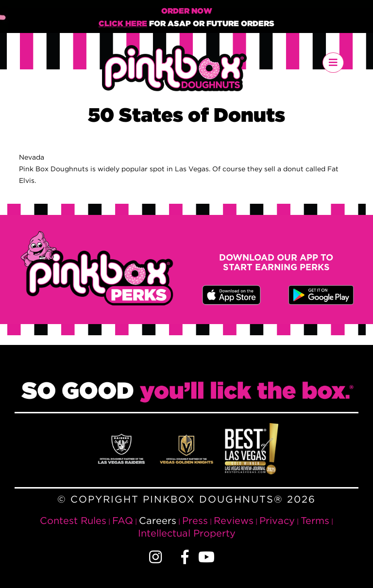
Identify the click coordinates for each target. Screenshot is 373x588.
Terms (315, 520)
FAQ (123, 520)
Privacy (277, 520)
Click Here (123, 24)
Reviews (234, 520)
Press (195, 520)
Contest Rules (73, 520)
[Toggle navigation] (333, 63)
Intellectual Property (187, 533)
